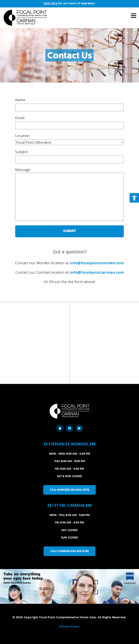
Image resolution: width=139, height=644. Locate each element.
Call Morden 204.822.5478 (69, 490)
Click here (50, 3)
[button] (134, 198)
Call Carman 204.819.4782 (70, 551)
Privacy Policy (69, 627)
